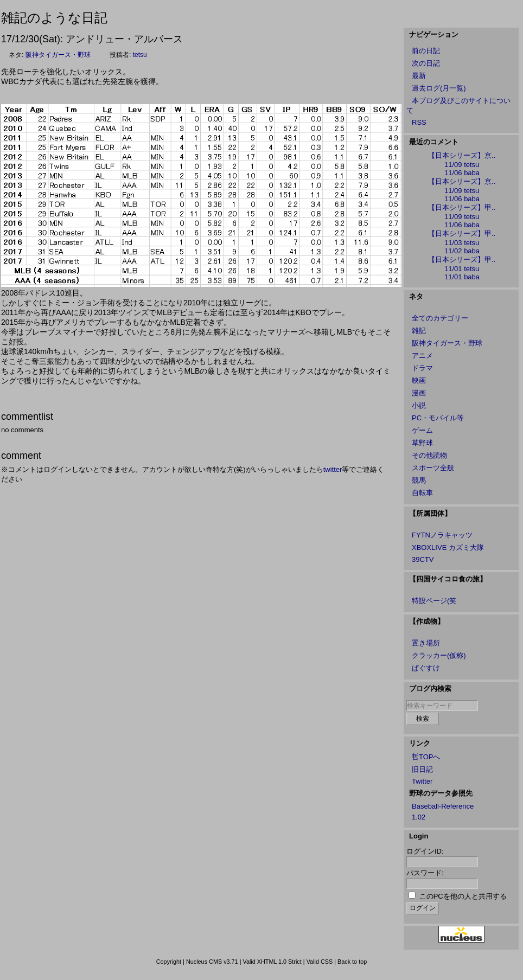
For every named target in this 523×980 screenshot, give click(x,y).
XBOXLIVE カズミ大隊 (448, 547)
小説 (419, 405)
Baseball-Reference (443, 806)
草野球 (422, 443)
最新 (419, 76)
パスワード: (425, 873)
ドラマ (422, 368)
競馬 (419, 480)
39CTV (423, 559)
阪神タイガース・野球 (58, 55)
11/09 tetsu (462, 165)
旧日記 (422, 769)
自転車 (422, 493)
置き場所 (426, 643)
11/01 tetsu (462, 269)
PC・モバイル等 (438, 418)
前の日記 (426, 51)
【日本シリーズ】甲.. (462, 207)
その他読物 (429, 455)
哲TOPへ (426, 757)
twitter (333, 469)
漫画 (419, 393)
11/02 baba (462, 251)
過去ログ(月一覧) (439, 88)
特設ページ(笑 (434, 601)
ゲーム (422, 430)
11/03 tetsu (462, 243)
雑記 (419, 331)
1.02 (419, 817)
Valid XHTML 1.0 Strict (272, 962)
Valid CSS (320, 962)
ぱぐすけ (426, 668)
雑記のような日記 (54, 18)
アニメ (422, 356)
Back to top (352, 962)
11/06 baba (462, 173)
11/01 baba (462, 277)
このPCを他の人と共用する (463, 896)
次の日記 (426, 63)
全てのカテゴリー (440, 318)
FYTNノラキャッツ (442, 535)
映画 (419, 380)
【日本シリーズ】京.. (462, 155)
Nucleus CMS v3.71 (212, 962)
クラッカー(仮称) (439, 655)
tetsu (140, 55)
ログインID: (425, 851)
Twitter (422, 781)
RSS (419, 122)
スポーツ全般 (433, 468)
